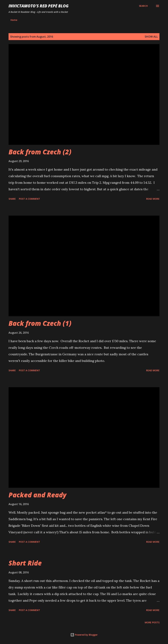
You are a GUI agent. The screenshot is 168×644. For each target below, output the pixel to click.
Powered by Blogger (84, 635)
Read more (153, 199)
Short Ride (25, 563)
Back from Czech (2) (40, 152)
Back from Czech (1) (40, 323)
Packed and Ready (37, 495)
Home (14, 20)
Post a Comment (29, 199)
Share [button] (12, 199)
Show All (151, 37)
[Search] (143, 6)
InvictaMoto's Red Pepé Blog (39, 6)
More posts (152, 622)
